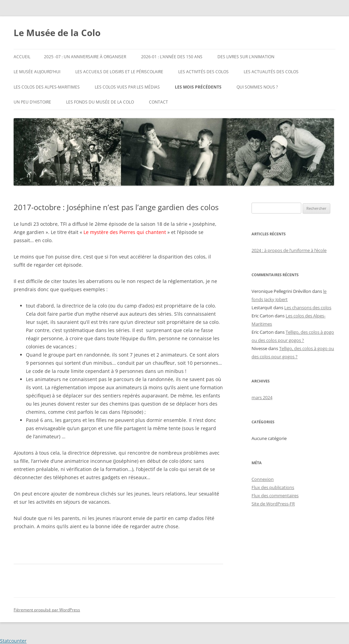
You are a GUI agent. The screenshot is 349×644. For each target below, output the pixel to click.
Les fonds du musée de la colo (100, 102)
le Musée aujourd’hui (37, 72)
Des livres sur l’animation (246, 57)
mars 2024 (262, 397)
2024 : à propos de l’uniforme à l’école (289, 250)
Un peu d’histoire (32, 102)
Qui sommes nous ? (257, 87)
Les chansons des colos (308, 308)
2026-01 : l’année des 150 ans (172, 57)
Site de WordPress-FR (273, 504)
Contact (158, 102)
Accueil (22, 57)
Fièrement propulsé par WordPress (47, 610)
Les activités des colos (203, 72)
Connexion (263, 479)
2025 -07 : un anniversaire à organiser (85, 57)
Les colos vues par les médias (127, 87)
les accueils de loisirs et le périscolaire (119, 72)
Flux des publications (273, 487)
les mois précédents (198, 87)
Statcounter (13, 641)
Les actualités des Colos (271, 72)
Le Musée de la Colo (57, 33)
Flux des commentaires (275, 496)
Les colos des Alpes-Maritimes (47, 87)
